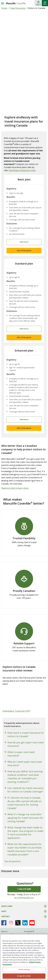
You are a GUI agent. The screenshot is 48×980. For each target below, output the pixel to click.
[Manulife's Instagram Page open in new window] (11, 918)
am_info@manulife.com (24, 893)
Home (4, 8)
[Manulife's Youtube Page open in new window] (32, 918)
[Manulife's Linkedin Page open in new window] (25, 918)
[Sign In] (38, 3)
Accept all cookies (24, 976)
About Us (4, 927)
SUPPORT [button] (6, 912)
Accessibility (30, 927)
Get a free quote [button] (24, 249)
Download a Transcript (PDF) (16, 706)
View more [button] (24, 240)
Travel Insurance (17, 8)
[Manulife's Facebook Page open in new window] (4, 918)
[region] (24, 957)
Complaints (30, 933)
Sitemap (4, 933)
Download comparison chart (22, 170)
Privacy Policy (8, 930)
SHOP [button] (4, 907)
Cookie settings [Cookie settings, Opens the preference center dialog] (24, 969)
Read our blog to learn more (15, 483)
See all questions (13, 857)
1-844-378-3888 (24, 884)
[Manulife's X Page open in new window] (18, 918)
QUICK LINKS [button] (7, 901)
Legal (28, 930)
